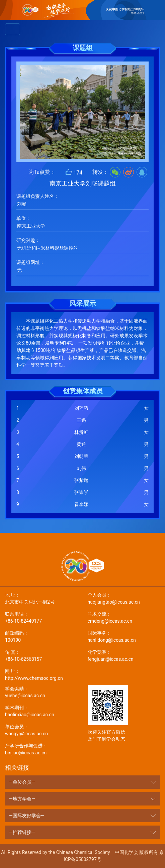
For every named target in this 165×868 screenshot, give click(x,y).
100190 (41, 636)
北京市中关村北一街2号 (41, 598)
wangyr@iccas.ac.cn (41, 730)
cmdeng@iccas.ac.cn (124, 617)
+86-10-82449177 (41, 617)
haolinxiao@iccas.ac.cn (41, 711)
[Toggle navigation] (13, 29)
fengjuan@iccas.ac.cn (124, 655)
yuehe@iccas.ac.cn (41, 692)
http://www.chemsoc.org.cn (41, 674)
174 (74, 172)
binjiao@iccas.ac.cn (41, 749)
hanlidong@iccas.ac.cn (124, 636)
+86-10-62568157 (41, 655)
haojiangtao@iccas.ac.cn (124, 598)
